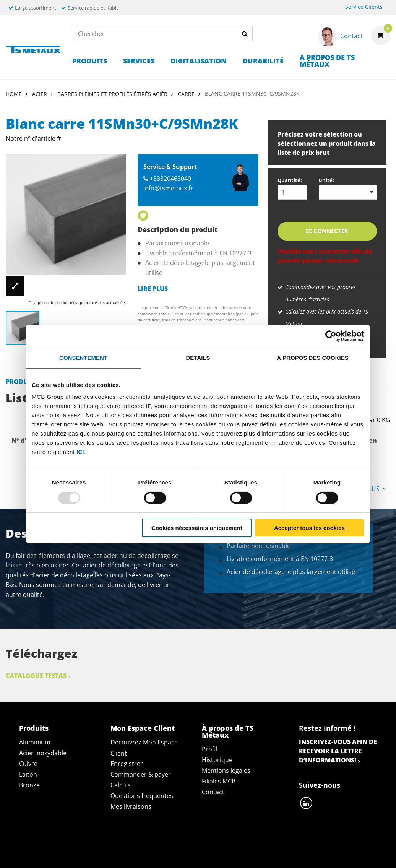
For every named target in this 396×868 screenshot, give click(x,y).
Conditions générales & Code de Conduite (250, 845)
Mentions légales (226, 770)
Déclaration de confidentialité (119, 845)
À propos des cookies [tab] (313, 358)
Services (139, 61)
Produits (90, 61)
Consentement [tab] (83, 358)
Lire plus (153, 289)
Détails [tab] (198, 358)
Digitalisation (199, 61)
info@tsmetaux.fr (168, 188)
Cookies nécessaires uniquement (197, 528)
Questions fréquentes (142, 796)
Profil (209, 749)
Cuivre (28, 764)
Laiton (28, 774)
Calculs (121, 785)
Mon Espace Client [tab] (143, 728)
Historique (217, 760)
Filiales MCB (219, 781)
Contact (213, 792)
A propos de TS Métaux (327, 61)
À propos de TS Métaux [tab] (228, 731)
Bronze (29, 785)
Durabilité (263, 61)
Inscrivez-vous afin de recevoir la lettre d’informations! (338, 751)
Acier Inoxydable (43, 753)
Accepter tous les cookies (309, 528)
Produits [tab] (34, 728)
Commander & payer (141, 774)
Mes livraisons (131, 806)
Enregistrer (127, 764)
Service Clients (364, 7)
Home (14, 94)
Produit (20, 382)
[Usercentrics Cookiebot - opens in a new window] (331, 336)
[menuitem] (336, 8)
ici (80, 452)
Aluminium (35, 742)
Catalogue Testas (36, 676)
